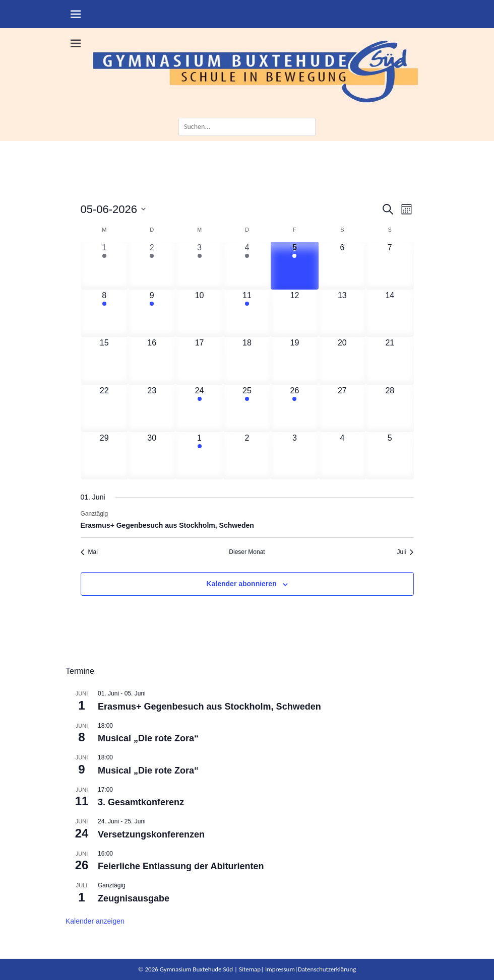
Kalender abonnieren (241, 584)
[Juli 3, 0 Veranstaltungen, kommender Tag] (294, 456)
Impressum (280, 969)
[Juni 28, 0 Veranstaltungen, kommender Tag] (390, 408)
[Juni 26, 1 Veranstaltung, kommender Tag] (294, 408)
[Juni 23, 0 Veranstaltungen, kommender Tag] (152, 408)
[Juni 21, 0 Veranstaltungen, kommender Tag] (390, 361)
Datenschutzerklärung (327, 969)
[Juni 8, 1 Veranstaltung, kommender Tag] (104, 313)
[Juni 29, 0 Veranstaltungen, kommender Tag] (104, 456)
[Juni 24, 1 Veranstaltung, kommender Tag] (199, 408)
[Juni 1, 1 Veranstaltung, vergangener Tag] (104, 265)
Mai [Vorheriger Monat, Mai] (89, 552)
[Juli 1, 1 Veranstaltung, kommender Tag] (199, 456)
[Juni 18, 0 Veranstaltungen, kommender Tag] (247, 361)
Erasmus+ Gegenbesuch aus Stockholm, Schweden (167, 525)
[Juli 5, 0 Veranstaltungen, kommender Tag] (390, 456)
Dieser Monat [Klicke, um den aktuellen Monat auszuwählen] (247, 552)
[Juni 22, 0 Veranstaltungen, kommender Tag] (104, 408)
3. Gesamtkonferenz (141, 802)
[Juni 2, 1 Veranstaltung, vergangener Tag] (152, 265)
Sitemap (250, 969)
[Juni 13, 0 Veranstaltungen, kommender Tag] (342, 313)
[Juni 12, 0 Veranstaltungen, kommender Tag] (294, 313)
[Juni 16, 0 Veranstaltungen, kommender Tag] (152, 361)
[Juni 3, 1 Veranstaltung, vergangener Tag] (199, 265)
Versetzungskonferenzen (151, 834)
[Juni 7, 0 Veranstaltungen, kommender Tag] (390, 265)
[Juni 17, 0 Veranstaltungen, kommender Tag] (199, 361)
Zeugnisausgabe (134, 898)
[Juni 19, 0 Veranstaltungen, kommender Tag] (294, 361)
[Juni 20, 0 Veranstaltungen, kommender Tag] (342, 361)
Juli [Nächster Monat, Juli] (405, 552)
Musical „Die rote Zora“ (148, 738)
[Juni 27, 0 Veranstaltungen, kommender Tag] (342, 408)
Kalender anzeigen (95, 921)
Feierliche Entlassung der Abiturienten (181, 866)
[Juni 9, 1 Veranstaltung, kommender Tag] (152, 313)
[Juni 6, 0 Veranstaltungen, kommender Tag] (342, 265)
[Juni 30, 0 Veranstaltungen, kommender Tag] (152, 456)
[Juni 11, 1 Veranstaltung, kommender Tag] (247, 313)
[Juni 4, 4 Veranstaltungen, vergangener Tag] (247, 265)
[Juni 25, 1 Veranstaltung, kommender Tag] (247, 408)
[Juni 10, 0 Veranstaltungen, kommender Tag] (199, 313)
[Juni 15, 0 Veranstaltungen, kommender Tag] (104, 361)
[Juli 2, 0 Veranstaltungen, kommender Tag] (247, 456)
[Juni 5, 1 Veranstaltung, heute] (294, 265)
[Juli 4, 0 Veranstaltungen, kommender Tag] (342, 456)
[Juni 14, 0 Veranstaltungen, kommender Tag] (390, 313)
